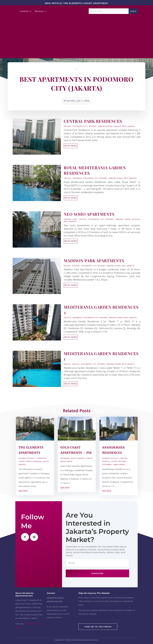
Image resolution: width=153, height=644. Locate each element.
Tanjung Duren (105, 126)
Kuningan (41, 458)
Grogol (68, 126)
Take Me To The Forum (98, 627)
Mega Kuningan (34, 461)
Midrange (77, 178)
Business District (27, 458)
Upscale (117, 126)
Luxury (22, 461)
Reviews (39, 11)
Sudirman (107, 464)
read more (71, 146)
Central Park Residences (93, 121)
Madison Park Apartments (94, 261)
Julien (71, 101)
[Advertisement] (76, 38)
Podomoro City (80, 126)
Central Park (70, 219)
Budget (67, 266)
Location (24, 11)
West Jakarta (129, 126)
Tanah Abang (119, 464)
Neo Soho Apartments (89, 214)
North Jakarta (78, 458)
